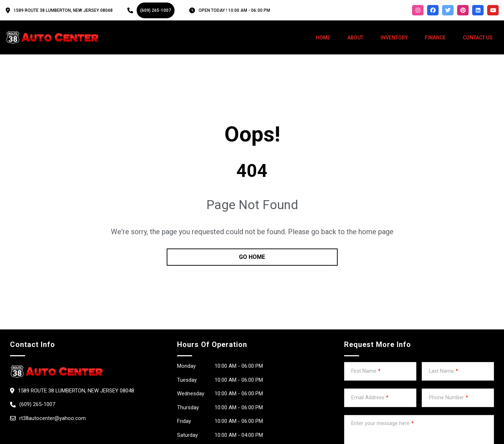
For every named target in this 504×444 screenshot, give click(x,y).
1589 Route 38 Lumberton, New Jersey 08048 (63, 10)
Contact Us (478, 38)
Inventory (394, 38)
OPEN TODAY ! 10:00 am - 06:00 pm (234, 10)
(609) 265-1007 (156, 10)
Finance (435, 38)
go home (252, 257)
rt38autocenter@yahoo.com (53, 418)
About (355, 38)
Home (323, 38)
